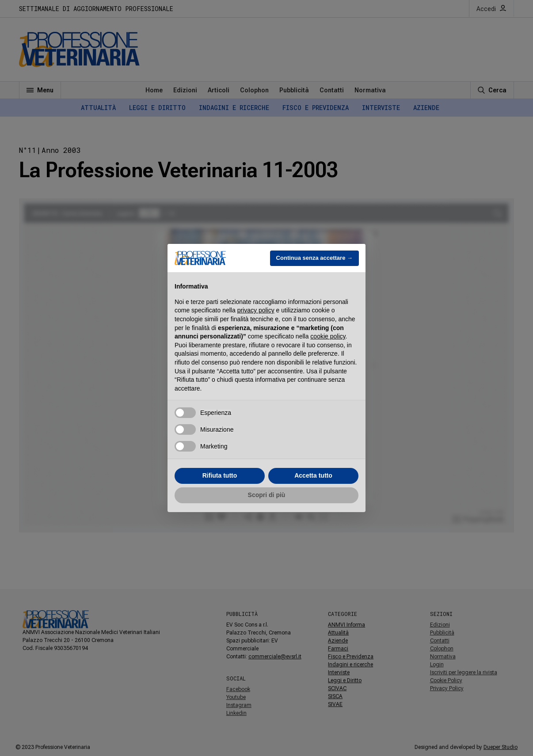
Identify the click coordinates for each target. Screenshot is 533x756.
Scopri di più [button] (267, 495)
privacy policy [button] (256, 310)
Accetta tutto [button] (313, 475)
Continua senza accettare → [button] (314, 258)
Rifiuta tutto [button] (220, 475)
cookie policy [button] (328, 336)
